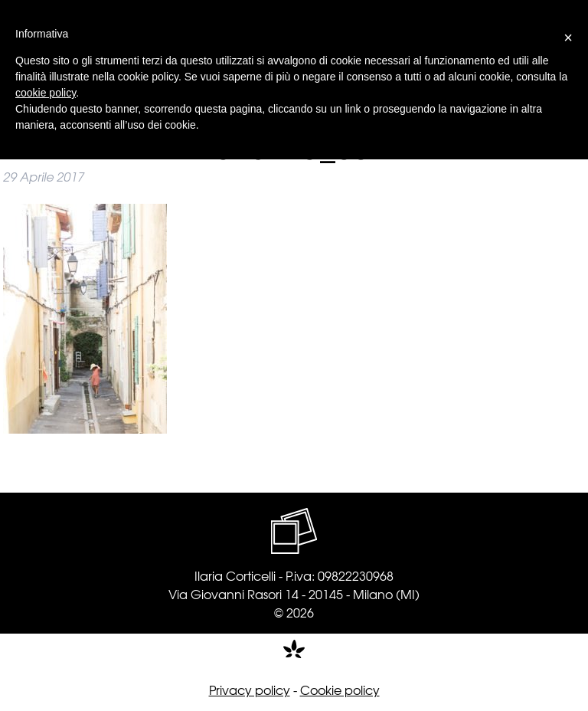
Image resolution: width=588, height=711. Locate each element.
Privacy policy (250, 690)
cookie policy (46, 93)
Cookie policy (340, 690)
